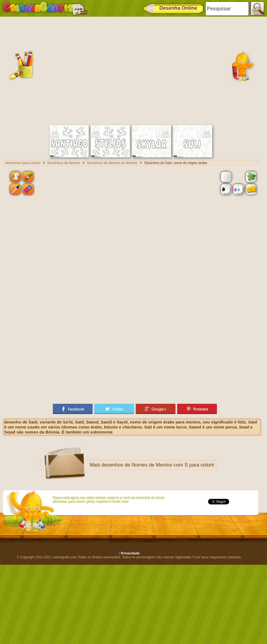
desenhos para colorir (23, 163)
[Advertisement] (52, 70)
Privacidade (130, 553)
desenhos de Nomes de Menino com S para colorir (158, 465)
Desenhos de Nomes (64, 163)
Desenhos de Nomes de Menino (112, 163)
